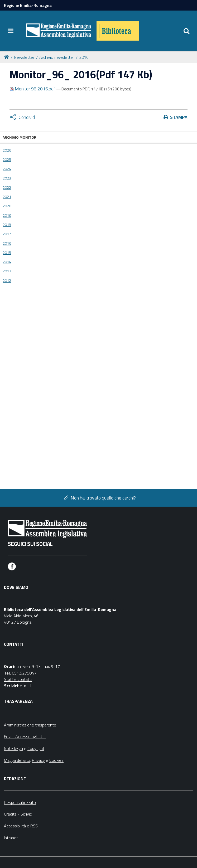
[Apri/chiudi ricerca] (186, 31)
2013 (7, 271)
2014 (7, 262)
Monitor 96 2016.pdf (33, 89)
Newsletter (24, 57)
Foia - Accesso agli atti (25, 736)
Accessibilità (15, 826)
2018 (7, 225)
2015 (7, 253)
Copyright (36, 748)
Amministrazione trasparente (30, 725)
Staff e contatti (18, 679)
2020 (7, 206)
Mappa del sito (17, 760)
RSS (34, 826)
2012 (7, 280)
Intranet (11, 838)
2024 (7, 169)
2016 (84, 57)
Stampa (179, 117)
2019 (7, 215)
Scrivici (27, 814)
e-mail (25, 686)
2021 (7, 197)
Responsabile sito (20, 802)
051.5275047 (24, 673)
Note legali (13, 748)
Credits (10, 814)
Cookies (56, 760)
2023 (7, 178)
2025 (7, 159)
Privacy (38, 760)
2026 (7, 150)
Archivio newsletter (57, 57)
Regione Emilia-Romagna (28, 5)
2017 (7, 234)
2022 (7, 187)
